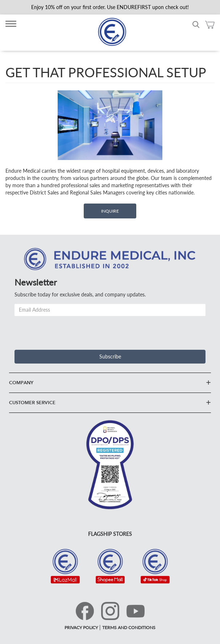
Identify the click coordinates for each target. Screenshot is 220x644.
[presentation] (70, 330)
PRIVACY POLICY (81, 627)
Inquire (110, 211)
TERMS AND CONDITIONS (129, 627)
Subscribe (110, 356)
